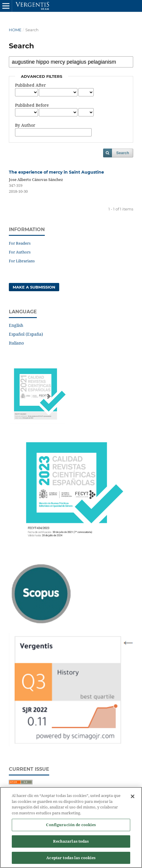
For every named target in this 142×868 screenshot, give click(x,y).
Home (15, 30)
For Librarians (22, 261)
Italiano (16, 343)
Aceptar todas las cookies (71, 860)
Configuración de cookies (71, 827)
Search (123, 153)
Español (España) (26, 334)
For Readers (20, 243)
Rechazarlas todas (71, 844)
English (16, 325)
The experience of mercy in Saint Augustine (56, 172)
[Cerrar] (133, 799)
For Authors (20, 252)
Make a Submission (34, 287)
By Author (25, 125)
